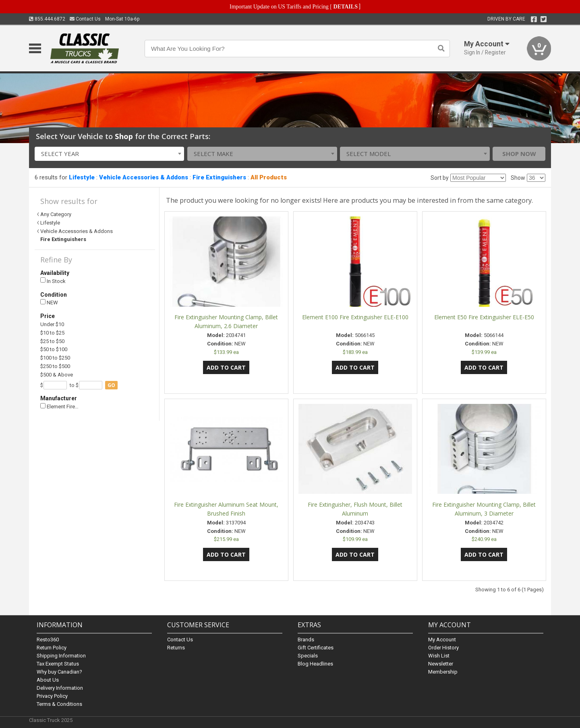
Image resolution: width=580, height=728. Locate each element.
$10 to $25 (52, 333)
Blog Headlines (315, 664)
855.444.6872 (47, 19)
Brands (306, 640)
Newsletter (441, 664)
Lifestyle (82, 177)
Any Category (56, 214)
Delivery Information (60, 688)
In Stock (53, 281)
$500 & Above (57, 375)
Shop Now (519, 154)
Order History (443, 648)
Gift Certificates (316, 648)
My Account (442, 640)
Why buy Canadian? (59, 672)
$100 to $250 (55, 358)
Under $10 (52, 324)
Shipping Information (61, 656)
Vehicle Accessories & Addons (144, 177)
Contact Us (85, 19)
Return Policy (52, 648)
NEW (49, 303)
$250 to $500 (55, 366)
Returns (176, 648)
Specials (308, 656)
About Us (48, 680)
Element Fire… (59, 407)
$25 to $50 (52, 341)
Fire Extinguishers (219, 177)
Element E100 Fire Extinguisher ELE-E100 (355, 317)
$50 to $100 (54, 349)
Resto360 (48, 640)
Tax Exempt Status (58, 664)
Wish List (439, 656)
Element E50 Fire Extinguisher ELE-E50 (484, 317)
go (111, 385)
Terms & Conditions (59, 704)
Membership (443, 672)
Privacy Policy (52, 696)
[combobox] (110, 154)
